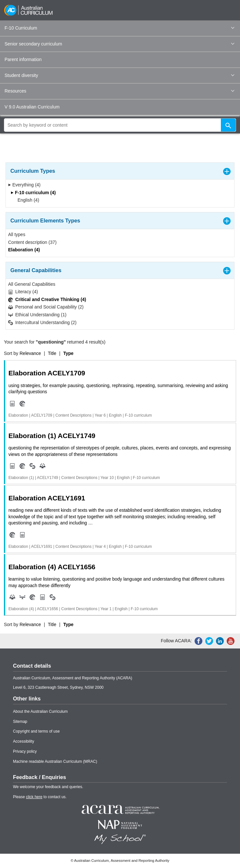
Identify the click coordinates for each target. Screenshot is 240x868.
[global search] (120, 125)
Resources (119, 91)
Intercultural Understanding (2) (42, 323)
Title (52, 353)
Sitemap (20, 722)
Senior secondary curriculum (119, 44)
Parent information (23, 59)
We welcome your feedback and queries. (48, 787)
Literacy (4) (23, 292)
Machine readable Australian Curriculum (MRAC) (55, 761)
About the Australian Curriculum (40, 711)
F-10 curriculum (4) (33, 193)
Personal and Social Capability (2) (46, 307)
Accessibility (24, 741)
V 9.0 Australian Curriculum (32, 107)
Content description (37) (32, 242)
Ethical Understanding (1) (37, 315)
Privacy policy (25, 751)
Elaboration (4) (24, 250)
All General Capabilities (32, 284)
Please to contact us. (40, 797)
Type (68, 353)
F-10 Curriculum (119, 28)
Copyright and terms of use (36, 731)
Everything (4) (24, 185)
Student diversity (119, 75)
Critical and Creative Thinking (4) (47, 300)
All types (17, 234)
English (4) (26, 200)
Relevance (30, 353)
